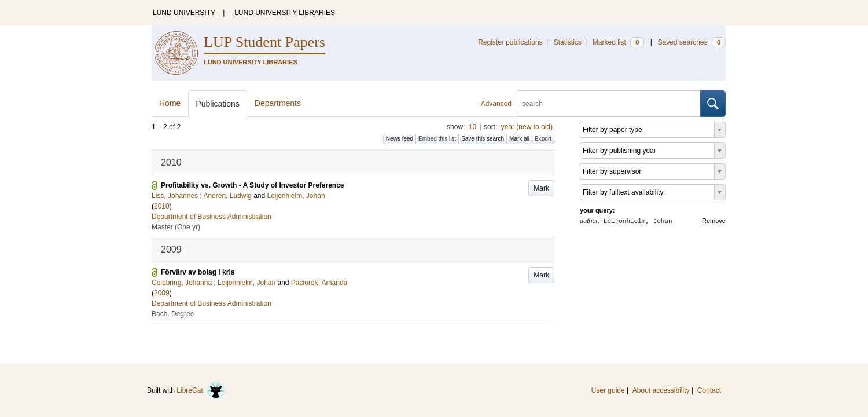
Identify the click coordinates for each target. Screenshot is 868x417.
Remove (714, 221)
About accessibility (661, 390)
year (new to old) (527, 127)
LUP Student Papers (264, 42)
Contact (709, 390)
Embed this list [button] (437, 139)
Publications (218, 104)
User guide (608, 390)
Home (170, 103)
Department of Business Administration (212, 217)
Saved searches (692, 42)
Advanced (496, 104)
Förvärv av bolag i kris (198, 272)
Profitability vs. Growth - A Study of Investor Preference (253, 185)
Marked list (618, 42)
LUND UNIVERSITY (184, 13)
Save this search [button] (483, 139)
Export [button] (543, 139)
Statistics (568, 42)
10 (472, 127)
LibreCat (201, 390)
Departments (278, 103)
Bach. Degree (173, 314)
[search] (609, 104)
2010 (162, 206)
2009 (162, 293)
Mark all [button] (519, 139)
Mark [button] (541, 188)
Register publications (510, 42)
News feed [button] (400, 139)
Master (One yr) (176, 227)
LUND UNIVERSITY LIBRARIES (285, 13)
